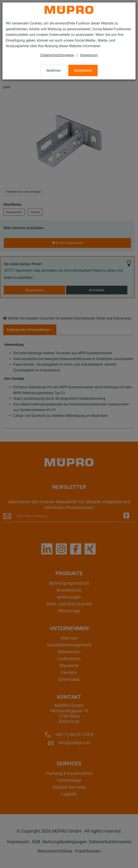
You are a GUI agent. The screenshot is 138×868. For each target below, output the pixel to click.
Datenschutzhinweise (57, 55)
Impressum (89, 55)
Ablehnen (53, 70)
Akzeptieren (83, 70)
